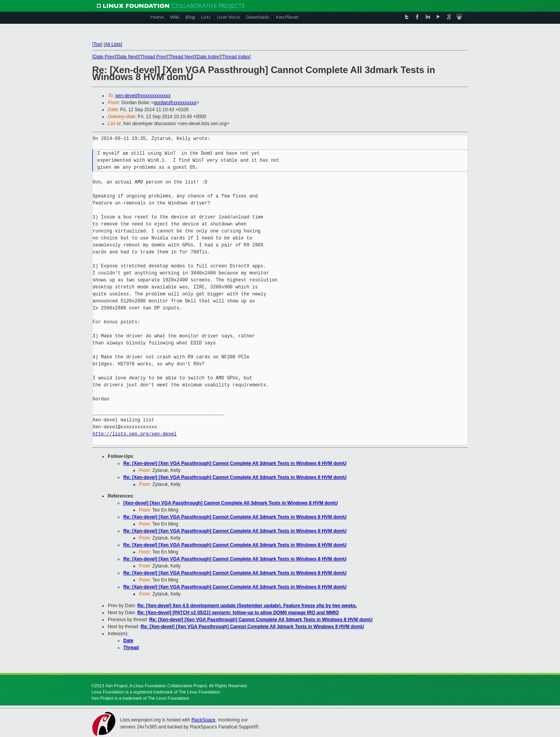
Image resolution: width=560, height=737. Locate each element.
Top (97, 44)
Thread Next (181, 57)
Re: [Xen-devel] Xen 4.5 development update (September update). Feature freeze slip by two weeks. (247, 606)
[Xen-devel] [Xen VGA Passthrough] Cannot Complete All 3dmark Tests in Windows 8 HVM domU (231, 503)
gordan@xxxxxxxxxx (175, 103)
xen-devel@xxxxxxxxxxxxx (143, 96)
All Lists (113, 44)
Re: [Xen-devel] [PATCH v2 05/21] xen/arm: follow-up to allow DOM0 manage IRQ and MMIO (238, 613)
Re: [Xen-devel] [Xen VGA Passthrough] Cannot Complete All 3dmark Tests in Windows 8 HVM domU (235, 463)
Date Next (127, 57)
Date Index (208, 57)
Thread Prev (153, 57)
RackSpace (203, 720)
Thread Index (236, 57)
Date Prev (104, 57)
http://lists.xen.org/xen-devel (135, 434)
